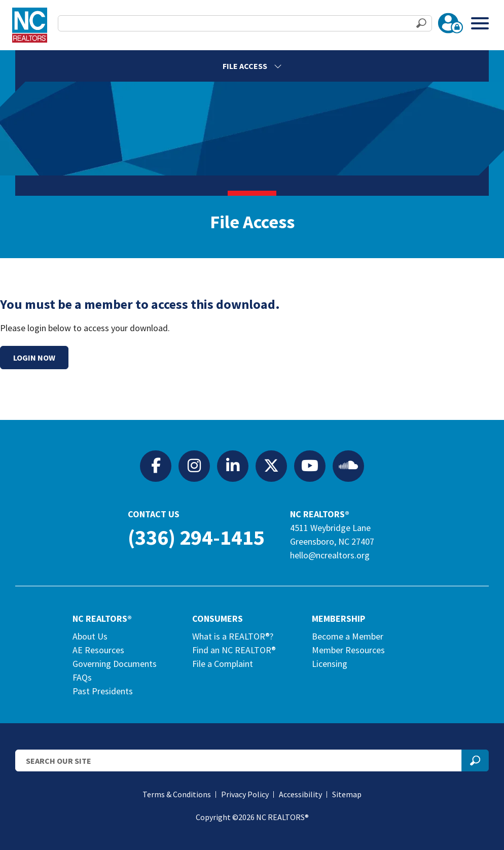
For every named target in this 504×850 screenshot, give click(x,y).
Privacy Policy (245, 794)
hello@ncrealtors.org (330, 555)
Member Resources (348, 650)
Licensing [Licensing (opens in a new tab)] (330, 664)
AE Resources (98, 650)
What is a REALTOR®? (233, 636)
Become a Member (348, 636)
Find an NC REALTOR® (234, 650)
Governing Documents (115, 664)
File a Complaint (223, 664)
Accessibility (300, 794)
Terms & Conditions (177, 794)
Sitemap (347, 794)
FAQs (82, 677)
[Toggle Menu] (480, 23)
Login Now (34, 358)
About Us (90, 636)
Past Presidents (103, 691)
